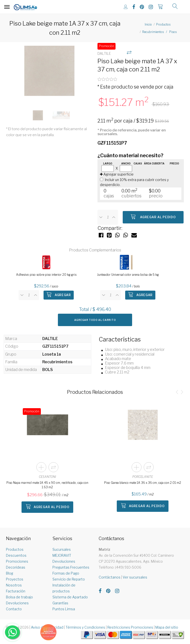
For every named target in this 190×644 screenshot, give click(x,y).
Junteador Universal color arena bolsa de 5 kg (128, 275)
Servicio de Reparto (69, 579)
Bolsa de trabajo (19, 597)
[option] (49, 73)
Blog (10, 573)
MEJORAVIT (62, 555)
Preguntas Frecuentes (71, 567)
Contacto (14, 609)
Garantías (60, 603)
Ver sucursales (135, 577)
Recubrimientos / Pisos (159, 32)
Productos (163, 24)
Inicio (148, 24)
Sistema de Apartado (70, 597)
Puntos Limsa (64, 609)
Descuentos (16, 555)
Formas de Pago (66, 573)
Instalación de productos (64, 588)
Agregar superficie (117, 174)
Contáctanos (110, 577)
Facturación (16, 591)
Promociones (17, 561)
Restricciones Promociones (130, 627)
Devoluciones (17, 603)
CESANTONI (47, 477)
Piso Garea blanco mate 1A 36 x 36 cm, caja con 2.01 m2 (143, 483)
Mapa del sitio (167, 627)
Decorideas (16, 567)
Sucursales (62, 549)
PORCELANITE (143, 477)
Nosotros (14, 585)
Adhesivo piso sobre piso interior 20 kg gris (46, 275)
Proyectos (15, 579)
